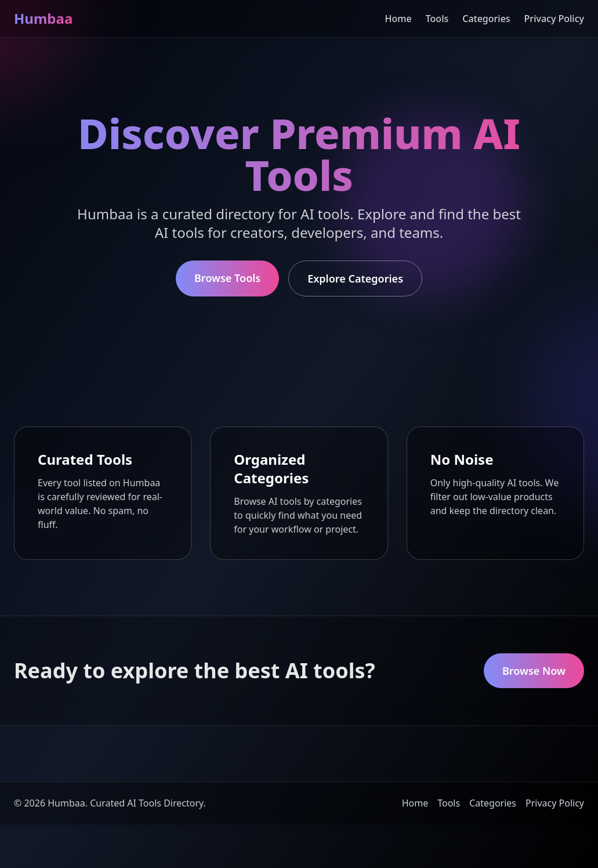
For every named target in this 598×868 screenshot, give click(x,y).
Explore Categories (355, 279)
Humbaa (43, 18)
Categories (486, 19)
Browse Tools (227, 278)
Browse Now (534, 671)
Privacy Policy (554, 19)
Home (398, 19)
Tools (437, 19)
